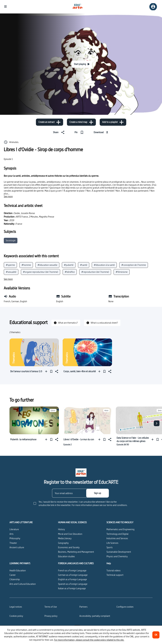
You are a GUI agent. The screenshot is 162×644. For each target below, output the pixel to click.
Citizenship (15, 579)
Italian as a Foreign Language (72, 588)
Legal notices (16, 607)
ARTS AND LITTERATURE (21, 522)
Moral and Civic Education (70, 534)
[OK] (156, 635)
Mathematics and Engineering (120, 529)
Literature (14, 529)
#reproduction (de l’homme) (95, 272)
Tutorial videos (114, 570)
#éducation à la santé (104, 265)
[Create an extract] (50, 122)
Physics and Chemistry (117, 556)
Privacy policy (51, 616)
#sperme (10, 265)
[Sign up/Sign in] (153, 7)
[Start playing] (82, 64)
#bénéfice (70, 272)
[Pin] (80, 132)
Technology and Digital (117, 534)
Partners (83, 607)
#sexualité (11, 272)
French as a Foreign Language (72, 570)
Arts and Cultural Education (23, 584)
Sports (110, 547)
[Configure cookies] (125, 607)
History (61, 529)
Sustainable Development (119, 552)
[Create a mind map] (81, 122)
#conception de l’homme (134, 265)
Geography (63, 543)
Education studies (66, 556)
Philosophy (15, 538)
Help (109, 563)
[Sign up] (98, 493)
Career (13, 575)
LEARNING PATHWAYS (20, 563)
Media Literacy (65, 538)
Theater (13, 543)
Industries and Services (117, 538)
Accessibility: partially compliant (95, 616)
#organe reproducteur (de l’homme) (40, 272)
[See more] (8, 196)
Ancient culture (17, 547)
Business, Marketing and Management (76, 552)
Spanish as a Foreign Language (73, 584)
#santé (84, 265)
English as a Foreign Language (72, 579)
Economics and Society (69, 547)
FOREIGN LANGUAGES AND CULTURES (76, 563)
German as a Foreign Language (73, 575)
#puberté (69, 265)
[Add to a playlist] (113, 122)
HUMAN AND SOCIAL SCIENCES (72, 522)
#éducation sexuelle (47, 265)
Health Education (18, 570)
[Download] (101, 132)
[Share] (59, 132)
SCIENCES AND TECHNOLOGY (120, 522)
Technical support (115, 575)
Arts (11, 534)
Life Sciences (112, 543)
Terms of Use (51, 607)
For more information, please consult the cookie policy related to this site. (89, 640)
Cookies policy (16, 616)
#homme (26, 265)
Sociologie (11, 240)
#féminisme (122, 272)
